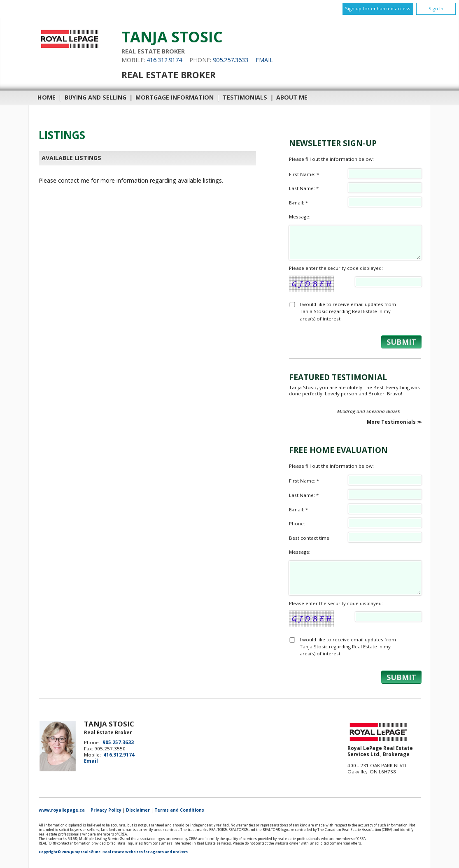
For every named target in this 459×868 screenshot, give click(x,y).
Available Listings (71, 158)
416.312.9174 (164, 60)
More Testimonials (391, 422)
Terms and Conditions (179, 810)
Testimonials (245, 97)
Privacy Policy (106, 810)
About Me (292, 97)
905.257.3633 (231, 60)
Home (47, 97)
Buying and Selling (96, 97)
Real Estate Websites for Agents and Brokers (145, 852)
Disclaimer (138, 810)
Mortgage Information (175, 97)
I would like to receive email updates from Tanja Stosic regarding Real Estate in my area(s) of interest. (348, 311)
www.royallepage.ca (62, 810)
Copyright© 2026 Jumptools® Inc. (70, 852)
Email (264, 60)
